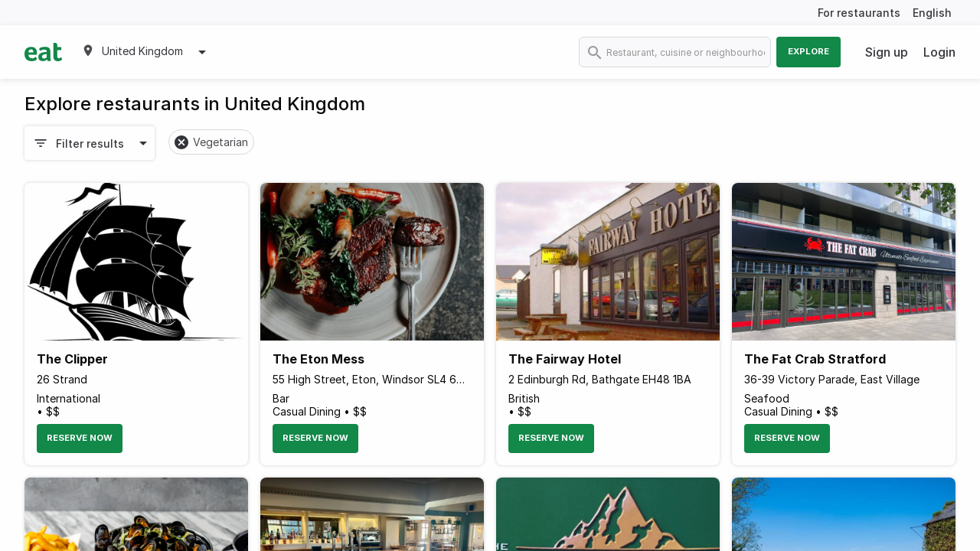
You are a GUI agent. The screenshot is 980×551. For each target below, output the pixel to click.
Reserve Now (80, 438)
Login (939, 52)
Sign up (887, 52)
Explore (808, 51)
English (932, 13)
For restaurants (859, 13)
